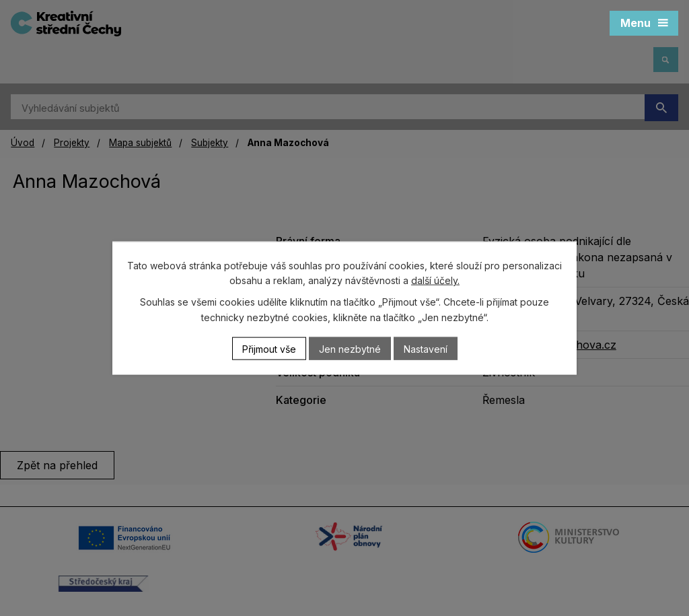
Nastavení (426, 348)
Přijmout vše (269, 348)
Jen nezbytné (350, 348)
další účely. (435, 280)
